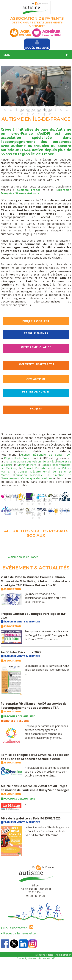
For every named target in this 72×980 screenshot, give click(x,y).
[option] (36, 86)
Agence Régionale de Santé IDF (45, 455)
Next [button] (67, 87)
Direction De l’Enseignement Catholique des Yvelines (36, 477)
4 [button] (22, 106)
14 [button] (28, 111)
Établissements (36, 333)
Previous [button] (5, 87)
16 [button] (39, 111)
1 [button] (5, 106)
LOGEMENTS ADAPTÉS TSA (36, 364)
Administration (63, 955)
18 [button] (50, 111)
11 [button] (61, 106)
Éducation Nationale (28, 475)
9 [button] (50, 106)
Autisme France (29, 190)
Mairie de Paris (27, 465)
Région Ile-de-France (18, 458)
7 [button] (39, 106)
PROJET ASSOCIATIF (36, 321)
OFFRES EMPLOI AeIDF (36, 347)
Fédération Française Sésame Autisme (36, 192)
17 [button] (44, 111)
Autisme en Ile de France (23, 557)
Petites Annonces (36, 391)
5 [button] (28, 106)
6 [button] (33, 106)
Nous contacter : (18, 928)
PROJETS (36, 408)
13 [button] (22, 111)
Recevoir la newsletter (19, 933)
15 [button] (33, 111)
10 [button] (56, 106)
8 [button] (44, 106)
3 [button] (16, 106)
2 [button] (11, 106)
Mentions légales (44, 955)
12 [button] (67, 106)
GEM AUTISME (36, 379)
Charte (8, 461)
